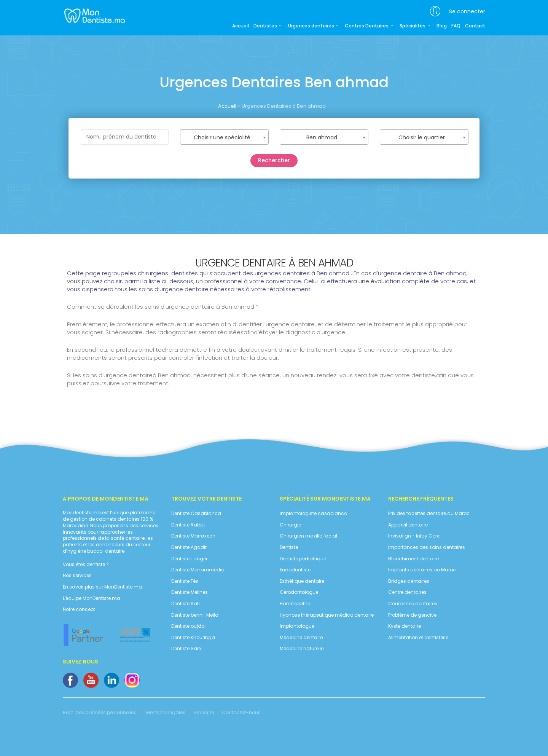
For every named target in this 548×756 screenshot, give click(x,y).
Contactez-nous (241, 713)
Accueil (241, 26)
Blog (442, 26)
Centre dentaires (407, 592)
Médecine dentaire (301, 638)
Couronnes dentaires (413, 604)
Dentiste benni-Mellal (195, 615)
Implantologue (297, 626)
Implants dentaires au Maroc (422, 570)
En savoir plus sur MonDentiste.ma (102, 587)
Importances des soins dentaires (427, 547)
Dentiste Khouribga (193, 638)
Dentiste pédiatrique (303, 559)
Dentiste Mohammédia (198, 570)
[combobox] (224, 137)
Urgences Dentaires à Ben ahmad (284, 106)
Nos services (77, 576)
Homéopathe (295, 604)
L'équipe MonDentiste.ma (92, 598)
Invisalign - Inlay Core (414, 536)
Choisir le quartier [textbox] (422, 137)
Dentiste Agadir (189, 547)
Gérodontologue (299, 592)
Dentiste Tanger (189, 559)
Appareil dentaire (408, 525)
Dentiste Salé (186, 649)
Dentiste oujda (188, 626)
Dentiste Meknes (190, 592)
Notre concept (79, 609)
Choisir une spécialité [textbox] (222, 137)
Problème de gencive (412, 615)
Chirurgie (290, 525)
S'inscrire (204, 713)
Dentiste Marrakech (193, 536)
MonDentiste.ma (94, 15)
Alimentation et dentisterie (418, 638)
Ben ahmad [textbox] (322, 137)
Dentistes (268, 26)
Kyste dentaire (405, 626)
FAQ (456, 26)
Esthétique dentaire (302, 581)
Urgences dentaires (314, 26)
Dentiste (289, 547)
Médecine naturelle (302, 649)
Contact (475, 26)
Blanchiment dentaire (413, 559)
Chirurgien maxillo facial (308, 536)
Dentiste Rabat (188, 525)
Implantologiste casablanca (314, 514)
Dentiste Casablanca (196, 514)
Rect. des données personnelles (100, 713)
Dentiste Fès (185, 581)
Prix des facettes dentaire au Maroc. (429, 514)
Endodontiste (295, 570)
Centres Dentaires (370, 26)
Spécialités (416, 26)
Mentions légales (166, 713)
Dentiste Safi (186, 604)
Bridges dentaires (409, 581)
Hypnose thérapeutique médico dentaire (327, 615)
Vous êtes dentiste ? (86, 565)
